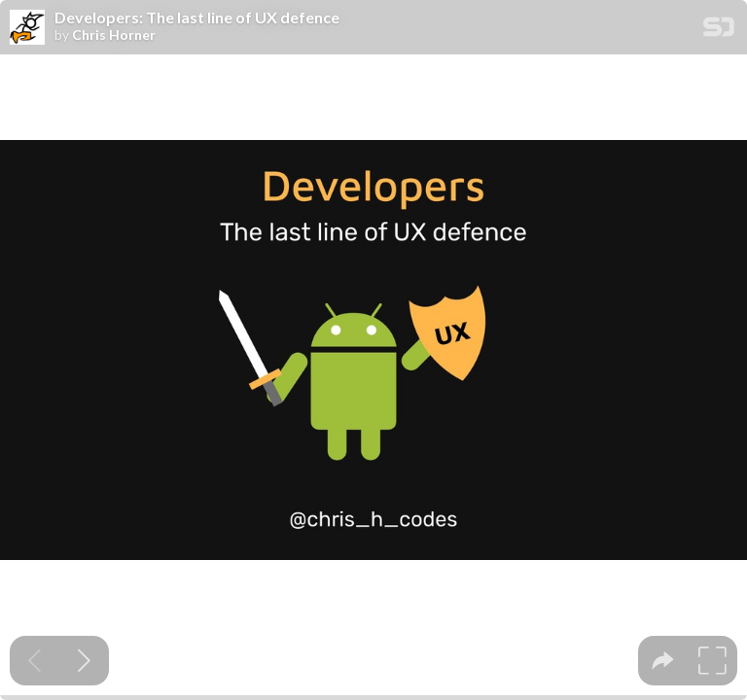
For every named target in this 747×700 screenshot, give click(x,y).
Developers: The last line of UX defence (197, 17)
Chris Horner (114, 35)
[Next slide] (84, 661)
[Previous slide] (35, 661)
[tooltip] (663, 661)
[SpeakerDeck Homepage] (719, 31)
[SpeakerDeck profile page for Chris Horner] (27, 28)
